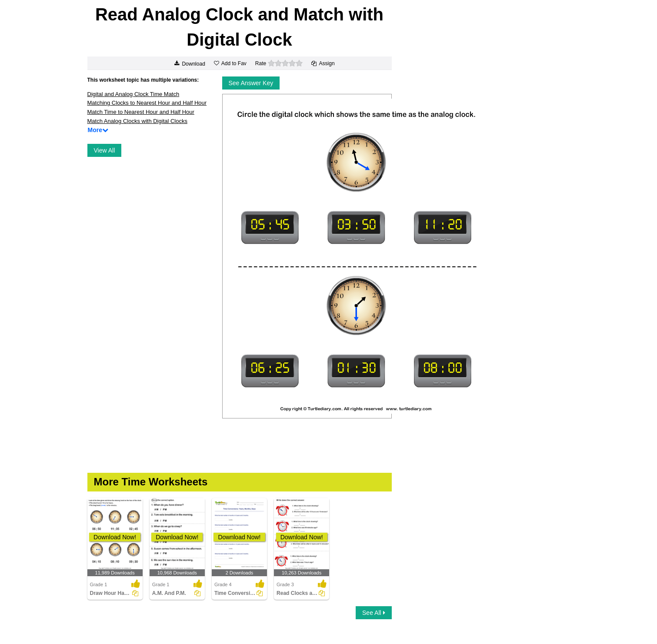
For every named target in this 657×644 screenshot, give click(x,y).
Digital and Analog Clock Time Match (133, 94)
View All (105, 150)
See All (374, 613)
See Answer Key (251, 83)
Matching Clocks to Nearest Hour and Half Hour (147, 103)
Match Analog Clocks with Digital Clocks (137, 121)
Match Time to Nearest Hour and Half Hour (141, 112)
